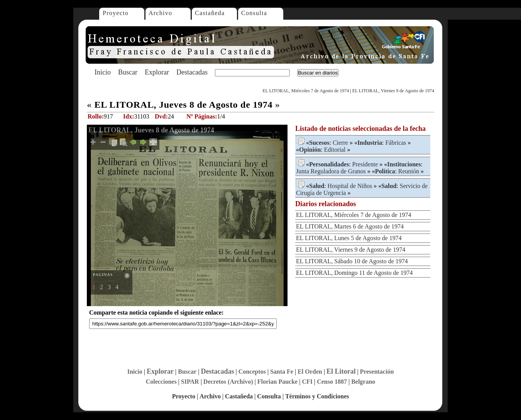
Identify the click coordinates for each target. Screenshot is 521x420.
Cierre (340, 143)
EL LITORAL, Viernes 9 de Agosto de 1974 (393, 91)
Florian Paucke (277, 382)
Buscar (128, 72)
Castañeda (210, 13)
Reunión (409, 171)
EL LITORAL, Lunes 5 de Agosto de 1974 (349, 238)
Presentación (377, 372)
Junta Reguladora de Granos (331, 171)
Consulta (254, 13)
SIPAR (190, 382)
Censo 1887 (332, 382)
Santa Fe (282, 372)
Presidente (365, 164)
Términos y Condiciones (317, 396)
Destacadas (192, 72)
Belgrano (363, 382)
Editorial (335, 150)
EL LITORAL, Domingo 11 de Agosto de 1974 (354, 273)
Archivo (160, 13)
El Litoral (341, 371)
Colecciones (161, 382)
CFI (307, 382)
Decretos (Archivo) (228, 382)
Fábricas (396, 143)
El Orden (310, 372)
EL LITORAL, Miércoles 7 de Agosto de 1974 (306, 91)
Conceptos (252, 372)
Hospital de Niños (350, 186)
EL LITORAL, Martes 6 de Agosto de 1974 (350, 226)
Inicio (103, 72)
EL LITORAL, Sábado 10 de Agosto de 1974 (352, 261)
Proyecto (116, 13)
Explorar (157, 72)
